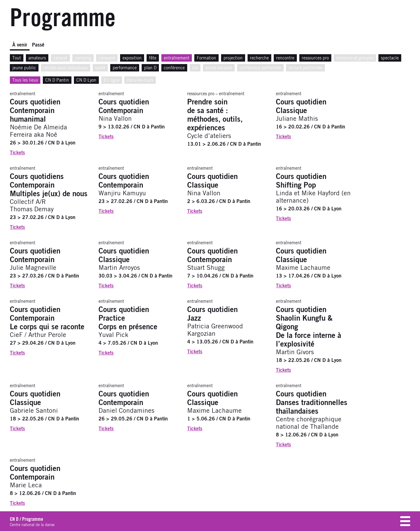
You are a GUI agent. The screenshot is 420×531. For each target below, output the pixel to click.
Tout (17, 58)
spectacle (390, 58)
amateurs (37, 58)
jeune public (24, 68)
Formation (206, 58)
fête (153, 58)
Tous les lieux (25, 80)
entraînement (177, 58)
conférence (174, 68)
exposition (132, 58)
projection (233, 58)
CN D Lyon (86, 80)
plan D (150, 68)
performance (125, 68)
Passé (38, 45)
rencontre (285, 58)
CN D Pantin (57, 80)
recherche (259, 58)
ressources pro (315, 58)
